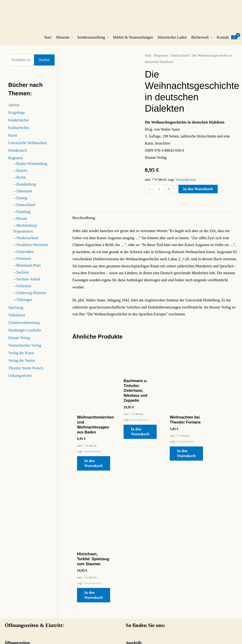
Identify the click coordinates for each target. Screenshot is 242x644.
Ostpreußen (25, 256)
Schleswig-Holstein (31, 297)
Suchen (44, 64)
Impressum (188, 630)
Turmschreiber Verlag (25, 349)
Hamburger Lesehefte (25, 334)
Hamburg (23, 216)
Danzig (22, 202)
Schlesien (24, 290)
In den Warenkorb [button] (96, 460)
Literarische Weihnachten (28, 147)
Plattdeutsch (17, 154)
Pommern (24, 262)
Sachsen (22, 276)
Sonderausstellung (91, 42)
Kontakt (223, 42)
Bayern (22, 174)
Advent (14, 109)
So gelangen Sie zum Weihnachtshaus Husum (160, 609)
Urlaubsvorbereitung (24, 327)
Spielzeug (16, 311)
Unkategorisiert (20, 380)
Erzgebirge (17, 117)
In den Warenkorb (198, 193)
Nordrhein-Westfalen (32, 249)
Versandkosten (185, 184)
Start (48, 42)
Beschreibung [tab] (83, 222)
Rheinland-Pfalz (29, 269)
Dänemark (24, 195)
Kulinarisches (19, 132)
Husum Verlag (19, 342)
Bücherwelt (200, 42)
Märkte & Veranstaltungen (133, 42)
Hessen (22, 223)
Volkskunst (17, 319)
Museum (63, 42)
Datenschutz (211, 630)
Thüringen (24, 304)
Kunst (13, 139)
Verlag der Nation (22, 364)
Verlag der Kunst (21, 357)
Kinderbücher (19, 124)
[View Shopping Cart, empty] (234, 42)
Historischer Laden (172, 42)
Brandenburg (26, 188)
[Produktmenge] (159, 193)
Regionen (15, 162)
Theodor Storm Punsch (26, 372)
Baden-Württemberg (32, 168)
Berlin (21, 181)
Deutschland (26, 209)
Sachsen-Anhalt (28, 283)
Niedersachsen (27, 242)
